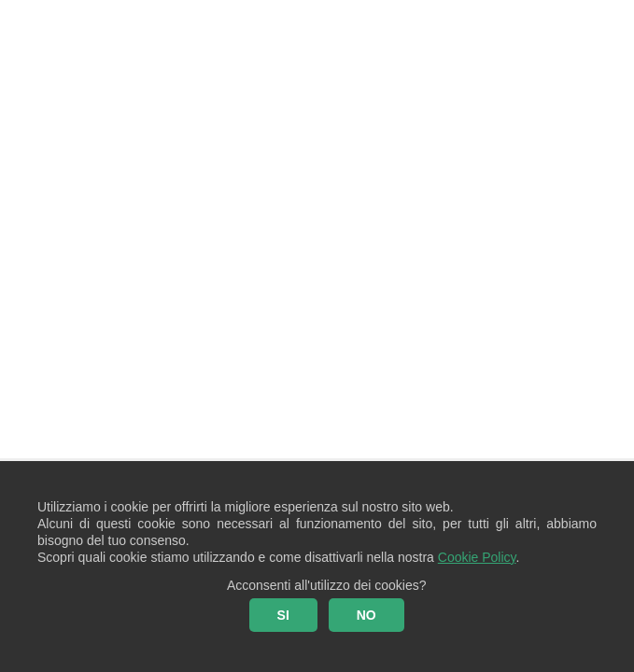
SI (283, 615)
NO (366, 615)
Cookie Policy (477, 557)
